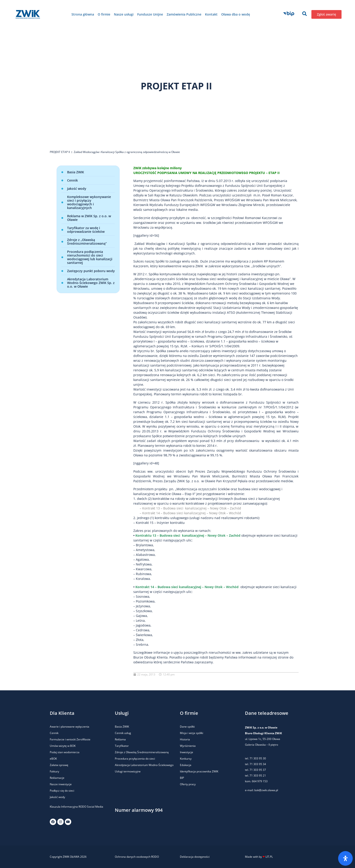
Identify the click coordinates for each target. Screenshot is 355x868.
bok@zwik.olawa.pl (266, 790)
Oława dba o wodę (236, 14)
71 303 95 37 (258, 770)
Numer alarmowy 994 (139, 810)
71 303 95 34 (258, 764)
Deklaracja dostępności (195, 857)
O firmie (104, 14)
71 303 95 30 (258, 758)
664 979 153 (260, 781)
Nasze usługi (124, 14)
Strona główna (83, 14)
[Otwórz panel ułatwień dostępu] (345, 858)
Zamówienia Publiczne (184, 14)
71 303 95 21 (257, 776)
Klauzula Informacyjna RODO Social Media (76, 807)
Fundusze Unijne (150, 14)
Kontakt (211, 14)
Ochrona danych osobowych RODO (137, 857)
